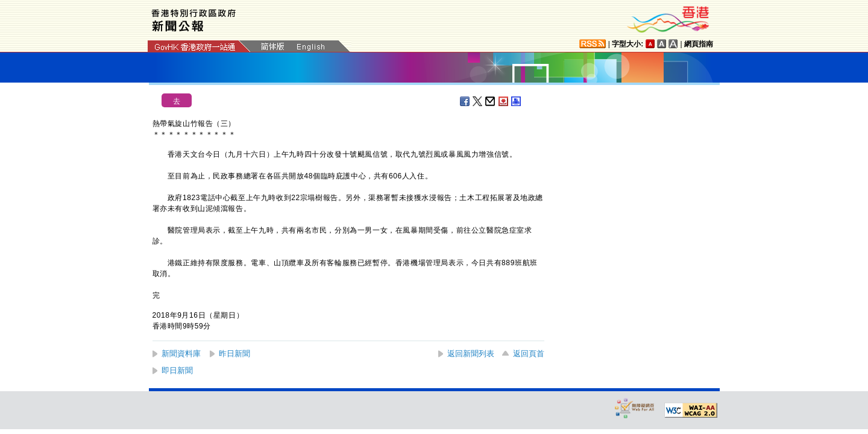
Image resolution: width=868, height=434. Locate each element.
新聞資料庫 (181, 354)
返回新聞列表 (471, 354)
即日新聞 (177, 370)
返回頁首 (529, 354)
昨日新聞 (234, 354)
